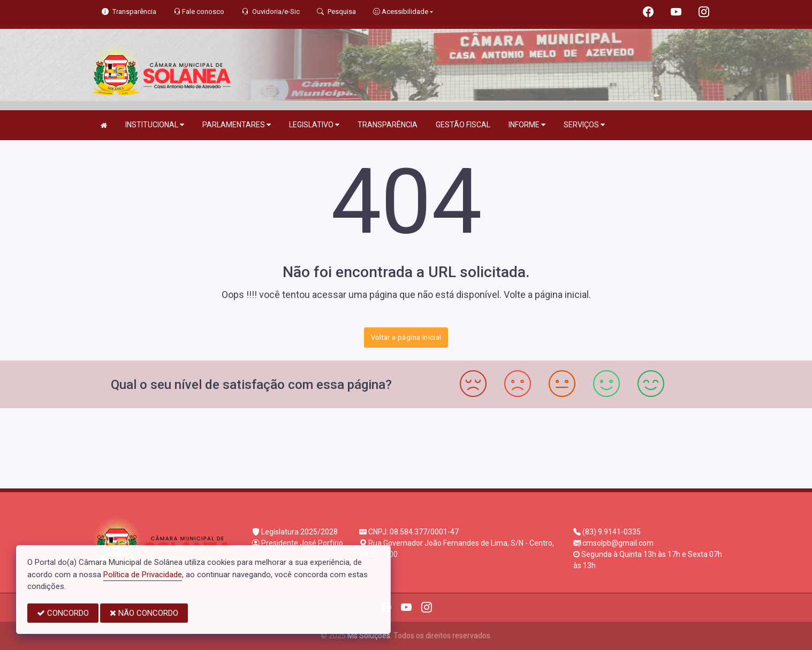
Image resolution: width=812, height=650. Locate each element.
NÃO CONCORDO (144, 613)
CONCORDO (63, 613)
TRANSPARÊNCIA (388, 125)
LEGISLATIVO (314, 125)
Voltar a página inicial (406, 337)
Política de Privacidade (143, 575)
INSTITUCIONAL (155, 125)
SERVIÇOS (584, 125)
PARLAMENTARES (237, 125)
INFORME (527, 125)
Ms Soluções (369, 636)
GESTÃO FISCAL (463, 125)
